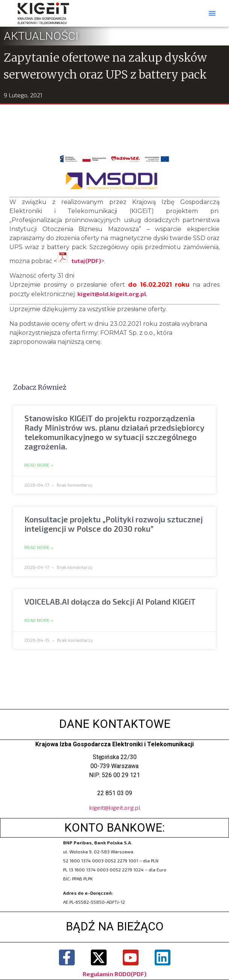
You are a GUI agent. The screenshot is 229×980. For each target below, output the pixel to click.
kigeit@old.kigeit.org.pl (112, 294)
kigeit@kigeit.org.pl (115, 807)
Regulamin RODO (107, 974)
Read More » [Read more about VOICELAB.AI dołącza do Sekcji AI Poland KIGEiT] (39, 620)
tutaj (78, 261)
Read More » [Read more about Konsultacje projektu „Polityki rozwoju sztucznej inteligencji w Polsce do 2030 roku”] (39, 547)
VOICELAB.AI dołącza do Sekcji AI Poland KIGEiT (110, 601)
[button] (212, 13)
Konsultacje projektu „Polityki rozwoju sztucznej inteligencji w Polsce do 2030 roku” (114, 524)
